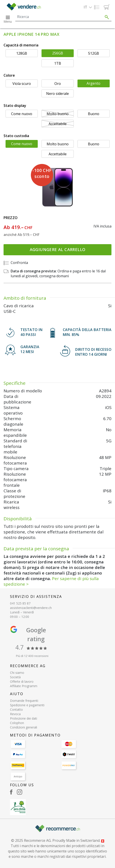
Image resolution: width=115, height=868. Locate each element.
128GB (22, 53)
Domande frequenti (24, 701)
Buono (94, 114)
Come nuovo (22, 114)
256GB (58, 53)
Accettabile (58, 124)
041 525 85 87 (20, 603)
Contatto (16, 709)
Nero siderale (57, 94)
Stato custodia (16, 136)
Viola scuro (22, 84)
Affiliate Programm (24, 686)
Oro (58, 84)
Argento (93, 83)
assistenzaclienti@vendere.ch (31, 608)
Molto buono (58, 114)
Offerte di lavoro (22, 681)
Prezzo (11, 218)
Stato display (15, 106)
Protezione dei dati (24, 718)
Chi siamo (17, 673)
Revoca (15, 714)
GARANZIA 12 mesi (30, 349)
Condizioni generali (24, 727)
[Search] (59, 17)
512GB (94, 53)
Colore (9, 75)
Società (15, 677)
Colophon (17, 723)
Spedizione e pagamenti (27, 705)
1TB (58, 63)
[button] (88, 7)
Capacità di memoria (21, 45)
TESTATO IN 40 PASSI (31, 332)
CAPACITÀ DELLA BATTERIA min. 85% (87, 332)
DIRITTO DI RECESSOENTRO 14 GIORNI (93, 352)
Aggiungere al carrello (58, 249)
